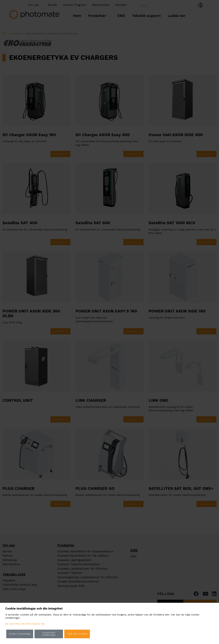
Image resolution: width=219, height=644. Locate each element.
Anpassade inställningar (49, 634)
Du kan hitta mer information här (25, 624)
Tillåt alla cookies (77, 634)
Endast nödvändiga (20, 634)
